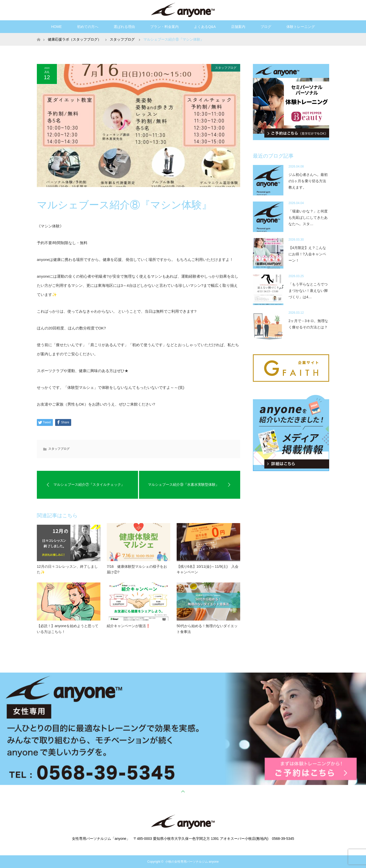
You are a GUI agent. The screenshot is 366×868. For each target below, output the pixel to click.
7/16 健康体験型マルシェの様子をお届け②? (137, 569)
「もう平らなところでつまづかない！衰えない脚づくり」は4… (308, 291)
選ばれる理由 (124, 27)
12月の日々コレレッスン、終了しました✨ (67, 569)
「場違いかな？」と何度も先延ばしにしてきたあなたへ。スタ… (308, 218)
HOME (56, 27)
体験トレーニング (301, 27)
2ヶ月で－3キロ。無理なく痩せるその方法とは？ (308, 324)
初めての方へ (88, 27)
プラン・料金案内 (164, 27)
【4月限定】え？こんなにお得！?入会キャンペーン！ (307, 254)
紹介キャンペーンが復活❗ (128, 626)
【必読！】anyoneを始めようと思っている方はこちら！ (68, 629)
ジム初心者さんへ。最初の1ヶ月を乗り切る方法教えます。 (308, 181)
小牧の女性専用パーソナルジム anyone (192, 862)
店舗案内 (238, 27)
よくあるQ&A (205, 27)
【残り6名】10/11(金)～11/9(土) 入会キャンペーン (208, 569)
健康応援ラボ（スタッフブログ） (74, 39)
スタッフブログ (226, 68)
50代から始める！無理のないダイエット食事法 (207, 629)
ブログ (266, 27)
